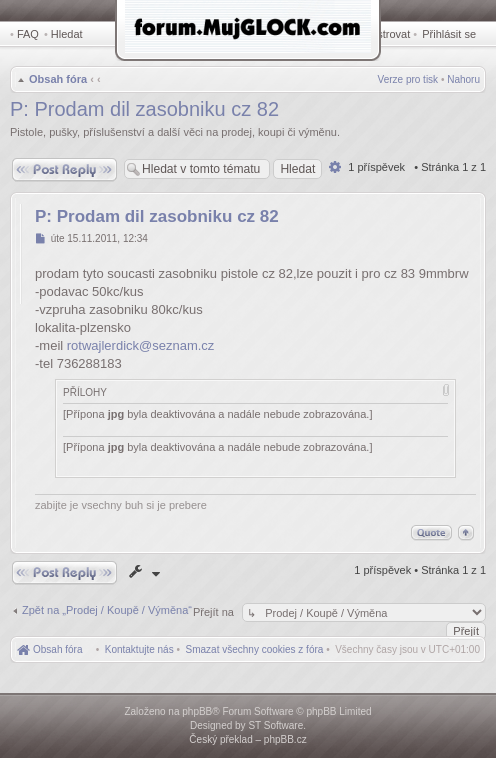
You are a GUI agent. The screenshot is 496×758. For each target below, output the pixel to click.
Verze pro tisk (408, 79)
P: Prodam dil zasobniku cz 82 (144, 109)
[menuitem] (255, 649)
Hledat (67, 34)
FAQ (28, 34)
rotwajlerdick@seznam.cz (141, 345)
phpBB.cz (285, 739)
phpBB (197, 711)
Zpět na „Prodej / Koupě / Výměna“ (107, 610)
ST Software (275, 725)
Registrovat (383, 34)
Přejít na (215, 612)
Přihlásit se (449, 34)
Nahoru (463, 79)
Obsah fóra (58, 79)
